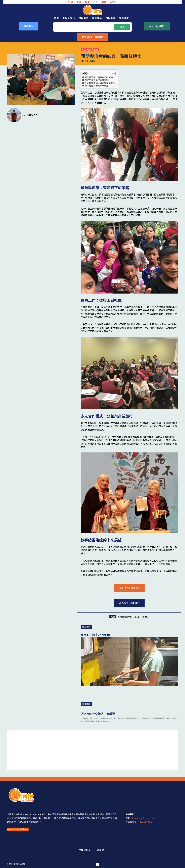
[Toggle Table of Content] (112, 74)
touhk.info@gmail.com (144, 818)
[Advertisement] (92, 750)
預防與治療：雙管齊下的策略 (99, 77)
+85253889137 (145, 822)
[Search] (122, 27)
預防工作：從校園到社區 (97, 80)
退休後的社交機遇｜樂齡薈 (98, 714)
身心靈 (137, 617)
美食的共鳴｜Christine (96, 635)
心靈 (96, 50)
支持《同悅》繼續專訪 (18, 829)
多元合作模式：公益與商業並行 (100, 83)
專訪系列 (87, 50)
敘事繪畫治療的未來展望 (97, 85)
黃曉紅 (145, 617)
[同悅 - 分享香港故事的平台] (92, 10)
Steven (91, 61)
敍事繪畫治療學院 (125, 617)
